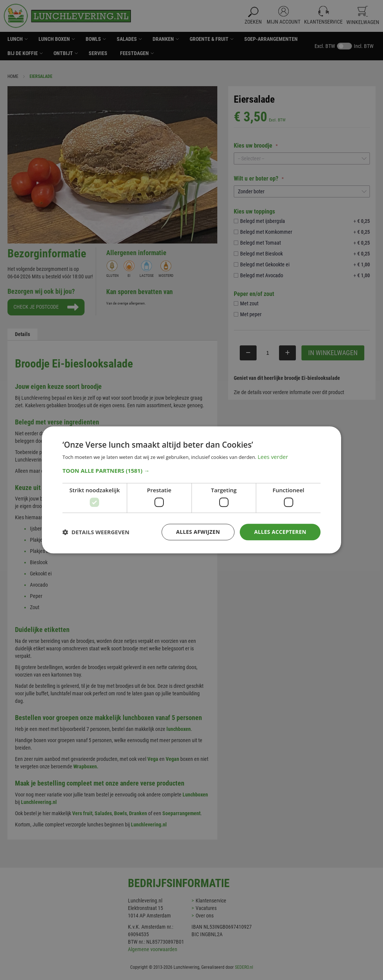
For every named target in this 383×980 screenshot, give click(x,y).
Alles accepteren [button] (280, 532)
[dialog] (191, 490)
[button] (191, 471)
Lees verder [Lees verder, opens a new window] (273, 457)
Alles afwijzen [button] (198, 532)
